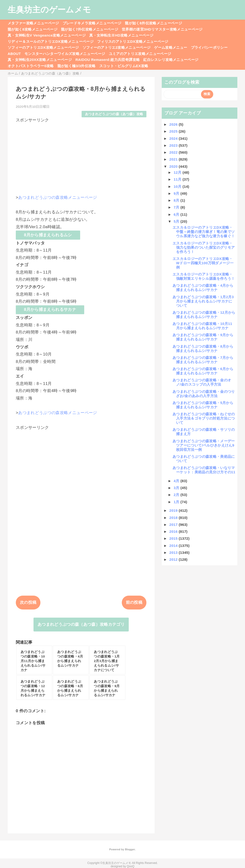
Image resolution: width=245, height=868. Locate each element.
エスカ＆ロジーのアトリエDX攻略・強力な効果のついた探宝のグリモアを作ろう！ (204, 247)
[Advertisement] (81, 156)
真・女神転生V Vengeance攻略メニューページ (47, 35)
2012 (174, 559)
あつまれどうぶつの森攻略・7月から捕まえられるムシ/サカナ (203, 360)
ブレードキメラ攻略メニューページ (92, 23)
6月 (177, 214)
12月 (178, 172)
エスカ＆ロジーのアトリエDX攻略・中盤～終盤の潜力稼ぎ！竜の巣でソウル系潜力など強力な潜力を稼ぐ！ (204, 232)
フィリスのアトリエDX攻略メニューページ (133, 41)
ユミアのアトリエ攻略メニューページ (140, 54)
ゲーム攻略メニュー (171, 47)
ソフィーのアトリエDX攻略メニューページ (43, 47)
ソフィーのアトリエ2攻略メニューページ (117, 47)
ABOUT (14, 54)
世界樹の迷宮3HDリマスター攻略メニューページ (162, 29)
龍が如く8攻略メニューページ (33, 29)
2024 (174, 138)
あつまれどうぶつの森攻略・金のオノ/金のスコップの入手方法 (202, 382)
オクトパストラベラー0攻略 (31, 66)
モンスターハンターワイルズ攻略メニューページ (65, 54)
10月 (178, 186)
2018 (174, 518)
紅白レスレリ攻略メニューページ (171, 60)
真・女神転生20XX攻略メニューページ (40, 60)
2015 (174, 538)
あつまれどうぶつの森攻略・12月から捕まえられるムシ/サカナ (204, 315)
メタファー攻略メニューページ (33, 23)
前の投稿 (134, 602)
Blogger (130, 849)
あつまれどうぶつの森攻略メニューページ (58, 197)
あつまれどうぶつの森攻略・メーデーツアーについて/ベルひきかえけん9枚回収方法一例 (204, 445)
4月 (177, 481)
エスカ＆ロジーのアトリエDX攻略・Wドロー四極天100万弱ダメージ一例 (203, 263)
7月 (177, 207)
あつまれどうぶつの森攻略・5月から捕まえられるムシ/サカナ (203, 405)
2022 (174, 152)
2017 (174, 525)
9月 (177, 193)
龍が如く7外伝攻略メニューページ (90, 29)
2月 (177, 495)
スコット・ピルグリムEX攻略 (124, 66)
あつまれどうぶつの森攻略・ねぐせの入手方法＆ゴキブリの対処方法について (204, 418)
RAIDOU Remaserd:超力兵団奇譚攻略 (108, 60)
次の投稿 (28, 602)
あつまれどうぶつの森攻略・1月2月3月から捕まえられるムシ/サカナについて (203, 301)
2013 (174, 553)
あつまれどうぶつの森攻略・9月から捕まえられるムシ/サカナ (203, 337)
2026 (174, 124)
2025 (174, 131)
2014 (174, 546)
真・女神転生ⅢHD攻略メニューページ (121, 35)
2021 (174, 159)
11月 (178, 179)
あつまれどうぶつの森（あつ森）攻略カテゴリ (81, 624)
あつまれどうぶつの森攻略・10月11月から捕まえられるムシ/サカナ (202, 326)
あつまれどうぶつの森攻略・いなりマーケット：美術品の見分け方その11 (204, 470)
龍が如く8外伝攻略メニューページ (153, 23)
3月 (177, 488)
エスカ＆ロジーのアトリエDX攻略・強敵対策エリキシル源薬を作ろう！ (204, 276)
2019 (174, 510)
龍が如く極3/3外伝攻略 (77, 66)
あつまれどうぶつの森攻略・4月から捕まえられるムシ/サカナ (203, 288)
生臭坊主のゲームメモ (49, 10)
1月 (177, 502)
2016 (174, 531)
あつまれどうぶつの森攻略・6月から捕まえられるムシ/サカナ (203, 371)
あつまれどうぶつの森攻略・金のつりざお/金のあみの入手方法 (204, 394)
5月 (177, 221)
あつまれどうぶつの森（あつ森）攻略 (114, 114)
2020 (174, 166)
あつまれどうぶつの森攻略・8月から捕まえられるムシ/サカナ (203, 348)
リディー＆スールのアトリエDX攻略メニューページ (51, 41)
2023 (174, 145)
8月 (177, 200)
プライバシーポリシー (209, 47)
